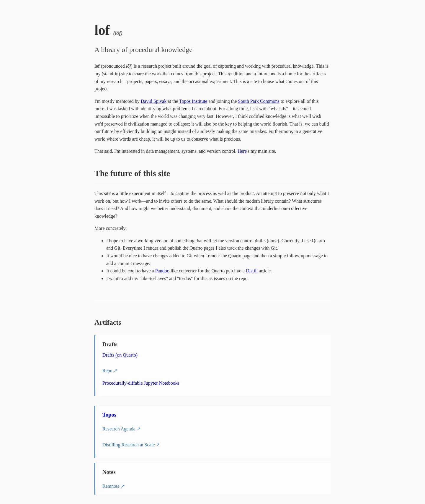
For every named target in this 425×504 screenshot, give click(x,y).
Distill (252, 271)
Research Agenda (119, 429)
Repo (107, 371)
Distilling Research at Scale (129, 445)
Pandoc (162, 271)
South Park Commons (259, 101)
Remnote (111, 486)
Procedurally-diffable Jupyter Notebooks (141, 383)
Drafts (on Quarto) (120, 355)
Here (242, 151)
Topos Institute (193, 101)
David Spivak (154, 101)
